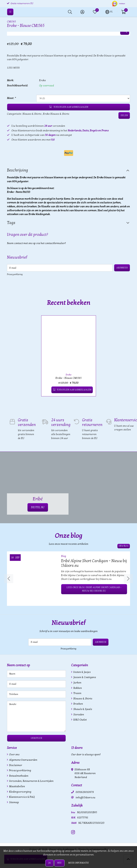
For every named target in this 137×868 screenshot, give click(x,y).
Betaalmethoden (18, 776)
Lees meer (13, 68)
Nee (59, 863)
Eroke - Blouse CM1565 (68, 378)
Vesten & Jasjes (82, 672)
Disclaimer (15, 765)
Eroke (42, 80)
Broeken (78, 704)
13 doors (77, 748)
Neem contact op (18, 665)
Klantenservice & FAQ (22, 797)
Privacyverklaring (15, 274)
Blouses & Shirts (32, 114)
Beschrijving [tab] (17, 170)
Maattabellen (17, 786)
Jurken (77, 683)
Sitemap (14, 802)
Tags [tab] (11, 223)
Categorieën (80, 665)
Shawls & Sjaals (82, 709)
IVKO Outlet (80, 720)
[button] (109, 12)
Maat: (11, 98)
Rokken (77, 688)
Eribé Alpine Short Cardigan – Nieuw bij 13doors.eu (94, 563)
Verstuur (36, 738)
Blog (64, 556)
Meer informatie (78, 863)
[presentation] (9, 579)
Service (12, 748)
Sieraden (78, 715)
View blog (124, 546)
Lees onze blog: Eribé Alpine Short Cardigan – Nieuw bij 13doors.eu (94, 589)
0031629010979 (85, 792)
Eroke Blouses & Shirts (56, 114)
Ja (50, 863)
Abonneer (122, 268)
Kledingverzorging (20, 792)
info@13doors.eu (85, 797)
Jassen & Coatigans (84, 677)
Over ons (14, 754)
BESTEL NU (38, 507)
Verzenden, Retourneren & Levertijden (31, 781)
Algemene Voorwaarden (23, 760)
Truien (77, 693)
